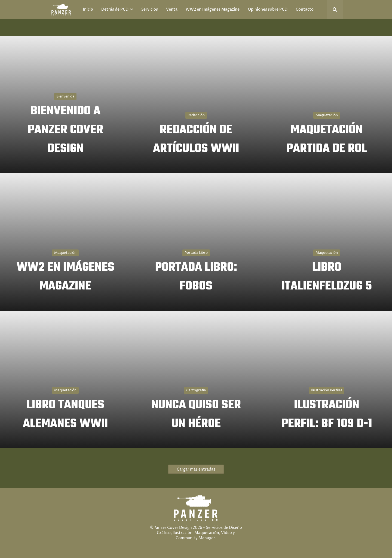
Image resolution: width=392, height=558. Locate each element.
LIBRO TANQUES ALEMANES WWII (65, 414)
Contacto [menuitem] (305, 9)
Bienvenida (65, 96)
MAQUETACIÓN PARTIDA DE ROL (327, 139)
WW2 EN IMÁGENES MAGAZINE (65, 277)
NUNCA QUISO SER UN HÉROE (196, 414)
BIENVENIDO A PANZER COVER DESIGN (65, 130)
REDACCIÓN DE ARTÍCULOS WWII (196, 139)
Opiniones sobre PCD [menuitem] (268, 9)
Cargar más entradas (196, 469)
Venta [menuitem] (172, 9)
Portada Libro (196, 253)
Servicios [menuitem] (150, 9)
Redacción (196, 115)
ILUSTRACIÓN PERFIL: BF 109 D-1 (327, 414)
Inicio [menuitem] (88, 9)
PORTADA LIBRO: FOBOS (196, 277)
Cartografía (196, 390)
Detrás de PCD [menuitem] (115, 9)
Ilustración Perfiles (327, 390)
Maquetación (327, 115)
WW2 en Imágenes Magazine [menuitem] (213, 9)
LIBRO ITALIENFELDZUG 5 (327, 277)
